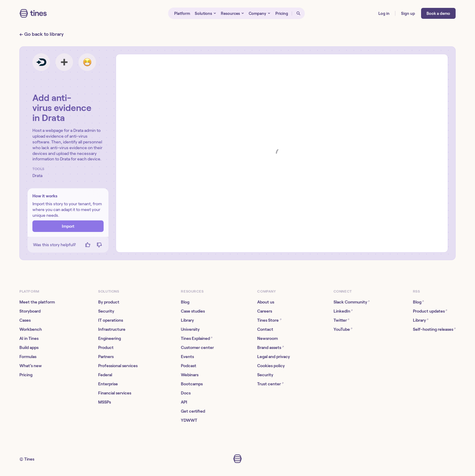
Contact (265, 329)
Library (187, 320)
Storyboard (30, 311)
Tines (29, 459)
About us (266, 302)
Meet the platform (37, 302)
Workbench (31, 329)
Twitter (341, 320)
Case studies (193, 311)
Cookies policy (271, 366)
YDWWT (189, 420)
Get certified (193, 411)
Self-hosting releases (434, 329)
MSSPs (105, 402)
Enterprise (108, 384)
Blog (185, 302)
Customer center (197, 347)
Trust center (270, 384)
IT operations (111, 320)
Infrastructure (112, 329)
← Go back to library (42, 34)
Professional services (118, 366)
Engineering (110, 338)
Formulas (28, 357)
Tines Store (269, 320)
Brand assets (270, 347)
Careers (265, 311)
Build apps (29, 347)
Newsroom (267, 338)
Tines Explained (197, 338)
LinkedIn (343, 311)
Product (106, 347)
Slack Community (352, 302)
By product (109, 302)
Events (187, 357)
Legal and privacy (274, 357)
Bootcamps (192, 384)
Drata (37, 176)
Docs (186, 393)
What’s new (31, 366)
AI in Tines (29, 338)
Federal (105, 375)
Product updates (430, 311)
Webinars (190, 375)
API (184, 402)
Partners (106, 357)
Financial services (115, 393)
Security (106, 311)
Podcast (189, 366)
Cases (25, 320)
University (190, 329)
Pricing (26, 375)
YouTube (343, 329)
